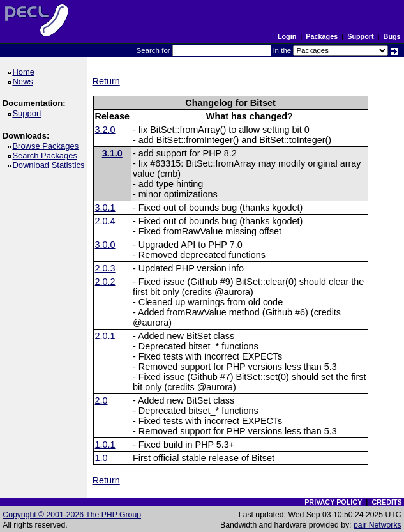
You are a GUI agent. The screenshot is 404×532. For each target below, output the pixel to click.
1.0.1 (105, 445)
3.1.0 (112, 153)
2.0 (101, 400)
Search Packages (47, 156)
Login (287, 36)
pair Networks (378, 525)
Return (106, 81)
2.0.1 (105, 336)
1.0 (101, 458)
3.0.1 (105, 208)
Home (25, 72)
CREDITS (386, 502)
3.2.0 (105, 130)
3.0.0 (105, 245)
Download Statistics (50, 165)
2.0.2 (105, 282)
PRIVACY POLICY (333, 502)
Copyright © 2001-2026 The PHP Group (72, 515)
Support (360, 36)
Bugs (392, 36)
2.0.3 (105, 268)
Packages (322, 36)
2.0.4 (105, 221)
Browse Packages (48, 146)
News (25, 81)
